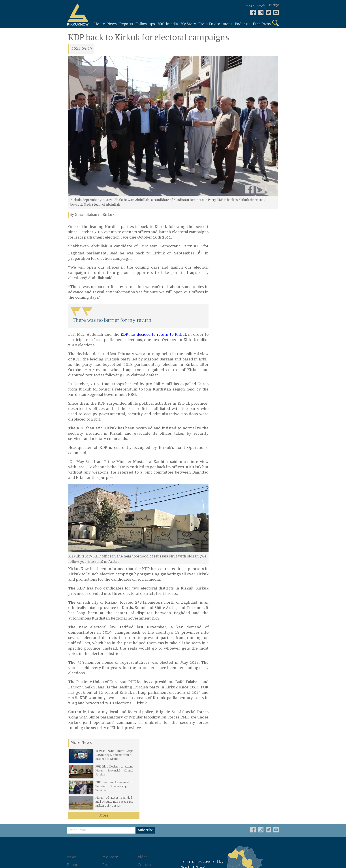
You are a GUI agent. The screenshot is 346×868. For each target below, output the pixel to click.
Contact (146, 784)
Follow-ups (78, 791)
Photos (110, 797)
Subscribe (147, 749)
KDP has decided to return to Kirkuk (153, 335)
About (144, 791)
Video (144, 776)
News (73, 776)
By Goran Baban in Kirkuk (92, 215)
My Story (111, 776)
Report (74, 784)
